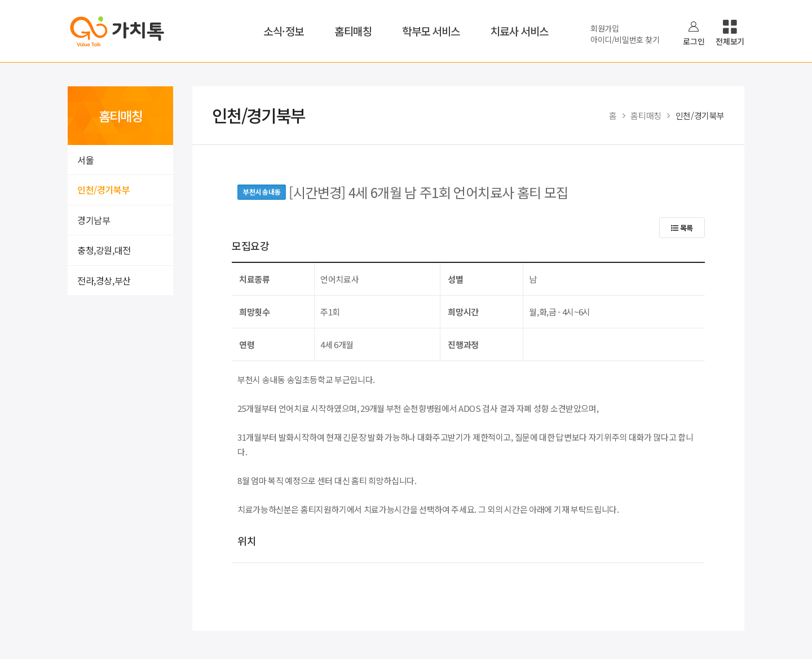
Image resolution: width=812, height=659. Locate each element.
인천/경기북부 (103, 190)
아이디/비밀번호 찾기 (625, 39)
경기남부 (94, 220)
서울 (85, 160)
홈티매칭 (353, 31)
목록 (682, 228)
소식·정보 (284, 31)
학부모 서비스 (431, 31)
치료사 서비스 (520, 31)
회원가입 (605, 28)
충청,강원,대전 (104, 250)
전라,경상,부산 (104, 280)
